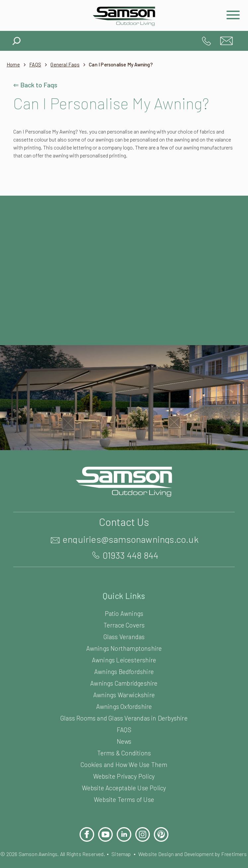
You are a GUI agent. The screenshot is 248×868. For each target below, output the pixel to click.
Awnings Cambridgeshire (124, 683)
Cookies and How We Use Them (124, 764)
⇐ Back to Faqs (36, 85)
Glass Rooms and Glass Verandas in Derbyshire (124, 718)
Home (13, 65)
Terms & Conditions (124, 753)
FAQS (37, 65)
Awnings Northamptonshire (124, 648)
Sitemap (135, 854)
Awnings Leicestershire (124, 660)
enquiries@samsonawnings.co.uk (226, 41)
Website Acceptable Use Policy (124, 787)
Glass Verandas (124, 636)
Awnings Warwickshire (124, 694)
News (124, 741)
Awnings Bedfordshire (124, 671)
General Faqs (69, 65)
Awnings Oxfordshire (124, 706)
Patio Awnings (124, 613)
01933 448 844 (207, 41)
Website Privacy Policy (124, 776)
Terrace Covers (124, 625)
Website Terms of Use (124, 799)
